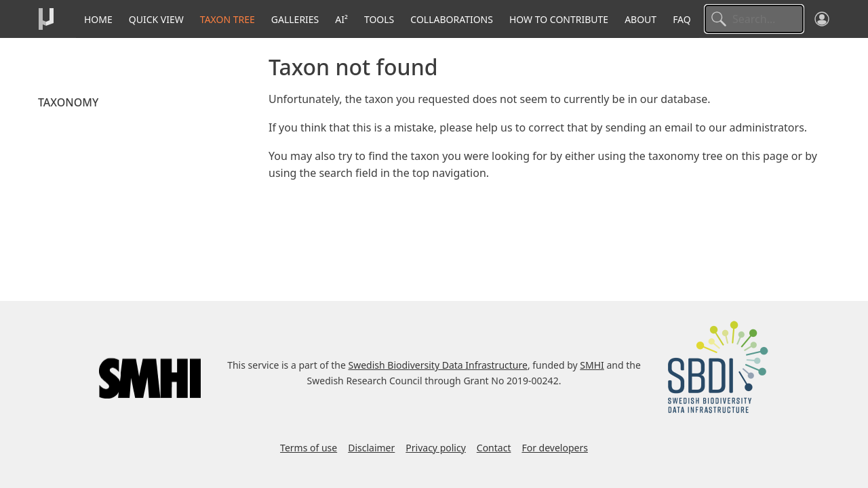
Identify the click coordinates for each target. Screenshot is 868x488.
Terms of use (309, 448)
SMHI (592, 365)
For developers (554, 448)
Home (98, 19)
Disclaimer (371, 448)
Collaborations (452, 19)
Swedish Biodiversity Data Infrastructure (438, 365)
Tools (379, 19)
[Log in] (822, 19)
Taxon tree (228, 19)
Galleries (295, 19)
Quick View (156, 19)
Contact (494, 448)
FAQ (682, 19)
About (640, 19)
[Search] (754, 19)
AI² (341, 19)
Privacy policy (436, 448)
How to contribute (559, 19)
